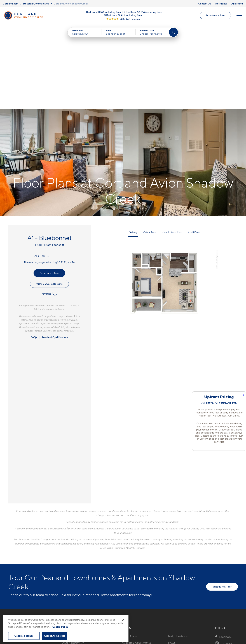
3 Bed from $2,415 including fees (123, 15)
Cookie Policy (60, 627)
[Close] (123, 620)
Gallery (133, 147)
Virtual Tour (149, 147)
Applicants (237, 3)
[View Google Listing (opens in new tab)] (123, 19)
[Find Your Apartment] (173, 32)
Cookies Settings (24, 636)
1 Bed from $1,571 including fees (103, 12)
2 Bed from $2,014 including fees (143, 12)
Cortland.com (10, 3)
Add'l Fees (42, 171)
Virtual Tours (130, 563)
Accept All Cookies (55, 636)
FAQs (34, 252)
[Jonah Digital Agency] (230, 613)
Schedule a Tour (215, 15)
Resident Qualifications (55, 252)
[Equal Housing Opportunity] (64, 570)
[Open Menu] (239, 15)
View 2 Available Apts (49, 199)
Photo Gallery (131, 570)
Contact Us (204, 3)
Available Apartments (136, 557)
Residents (221, 3)
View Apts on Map (172, 147)
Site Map (139, 615)
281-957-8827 (71, 551)
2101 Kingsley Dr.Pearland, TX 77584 (75, 559)
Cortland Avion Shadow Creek (71, 3)
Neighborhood (178, 551)
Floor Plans (129, 551)
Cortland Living (132, 582)
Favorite (49, 209)
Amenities (129, 576)
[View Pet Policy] (92, 570)
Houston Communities (36, 3)
